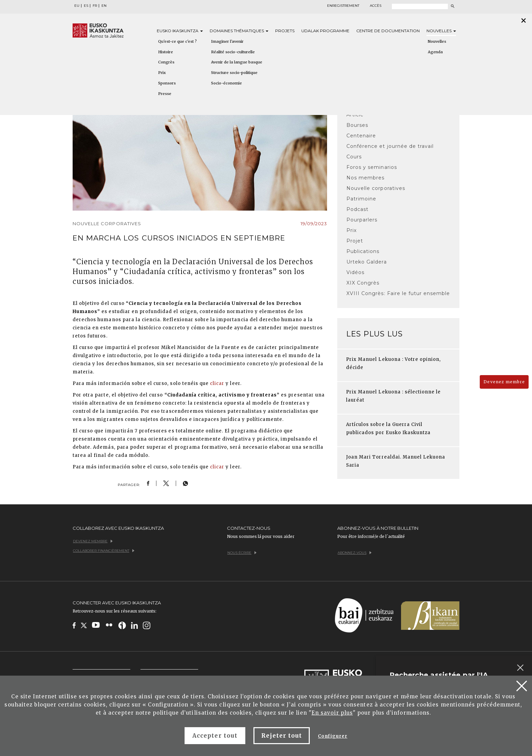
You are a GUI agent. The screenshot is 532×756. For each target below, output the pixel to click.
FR (95, 6)
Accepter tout (215, 736)
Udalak (325, 31)
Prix (162, 73)
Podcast (357, 209)
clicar (217, 383)
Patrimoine (361, 199)
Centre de (388, 31)
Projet (355, 241)
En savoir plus (332, 713)
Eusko (180, 31)
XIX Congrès (363, 283)
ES (86, 6)
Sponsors (167, 83)
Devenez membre (504, 382)
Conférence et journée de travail (390, 146)
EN (104, 6)
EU (77, 6)
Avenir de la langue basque (237, 62)
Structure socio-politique (234, 73)
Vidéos (355, 272)
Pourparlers (362, 220)
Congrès (166, 62)
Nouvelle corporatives (376, 188)
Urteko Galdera (367, 262)
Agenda (435, 52)
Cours (354, 157)
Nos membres (365, 178)
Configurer (332, 736)
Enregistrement (343, 6)
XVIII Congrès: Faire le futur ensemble (398, 293)
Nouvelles (441, 31)
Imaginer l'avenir (227, 41)
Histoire (166, 52)
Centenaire (361, 136)
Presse (165, 94)
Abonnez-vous (355, 553)
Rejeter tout (282, 736)
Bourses (357, 125)
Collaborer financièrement (104, 551)
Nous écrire (242, 553)
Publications (363, 251)
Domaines (239, 31)
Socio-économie (226, 83)
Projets (285, 31)
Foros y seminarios (372, 167)
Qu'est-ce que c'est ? (177, 41)
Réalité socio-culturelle (233, 52)
